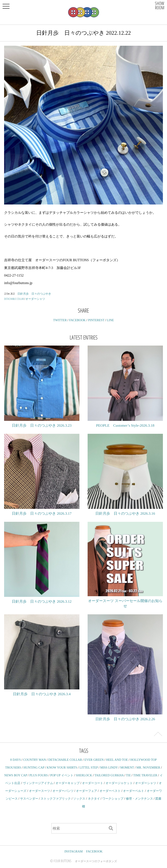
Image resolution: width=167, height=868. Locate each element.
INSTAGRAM (74, 851)
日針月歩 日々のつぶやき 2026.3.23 (42, 425)
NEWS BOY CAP (16, 775)
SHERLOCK (84, 775)
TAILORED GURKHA (109, 775)
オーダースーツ (39, 791)
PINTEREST (96, 320)
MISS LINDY (109, 767)
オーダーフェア (87, 791)
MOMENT (127, 767)
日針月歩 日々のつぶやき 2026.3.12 (42, 601)
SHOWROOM (160, 6)
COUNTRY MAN (34, 760)
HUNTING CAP (34, 767)
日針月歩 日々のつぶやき (34, 294)
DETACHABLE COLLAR (14, 299)
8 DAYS (16, 760)
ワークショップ (113, 799)
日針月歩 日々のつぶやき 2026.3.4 (42, 694)
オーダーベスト (110, 791)
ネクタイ (94, 799)
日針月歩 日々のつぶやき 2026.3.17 (42, 513)
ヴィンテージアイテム (38, 783)
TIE (128, 775)
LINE (110, 320)
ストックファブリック (56, 799)
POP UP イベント (62, 775)
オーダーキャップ (68, 783)
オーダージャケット (119, 783)
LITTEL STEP (89, 767)
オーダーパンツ (63, 791)
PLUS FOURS (39, 775)
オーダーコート (93, 783)
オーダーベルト (134, 791)
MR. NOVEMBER (148, 767)
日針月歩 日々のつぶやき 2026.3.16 (125, 513)
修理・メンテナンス (139, 799)
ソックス (79, 799)
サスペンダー (29, 799)
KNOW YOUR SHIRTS (62, 767)
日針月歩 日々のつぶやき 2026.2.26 (125, 719)
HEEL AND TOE (117, 760)
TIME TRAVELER (145, 775)
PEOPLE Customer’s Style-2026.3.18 (125, 425)
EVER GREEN (94, 760)
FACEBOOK (77, 320)
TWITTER (60, 320)
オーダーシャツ (35, 299)
